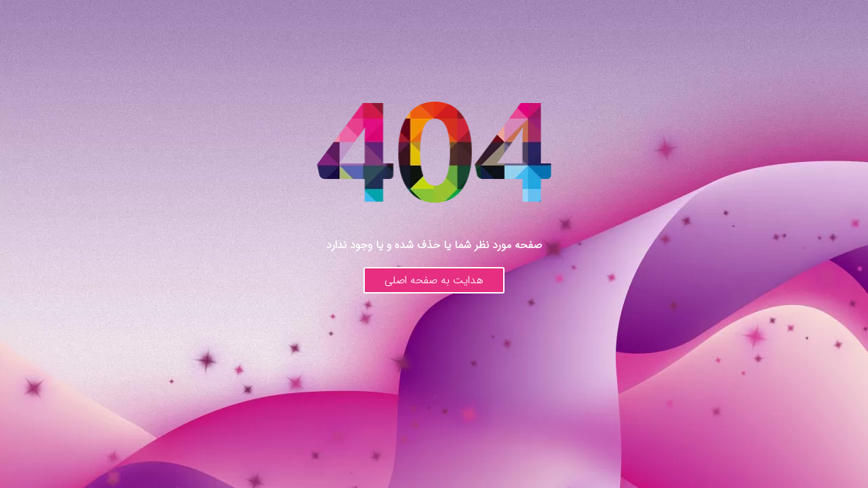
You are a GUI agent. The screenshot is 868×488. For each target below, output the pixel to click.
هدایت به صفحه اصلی (434, 280)
